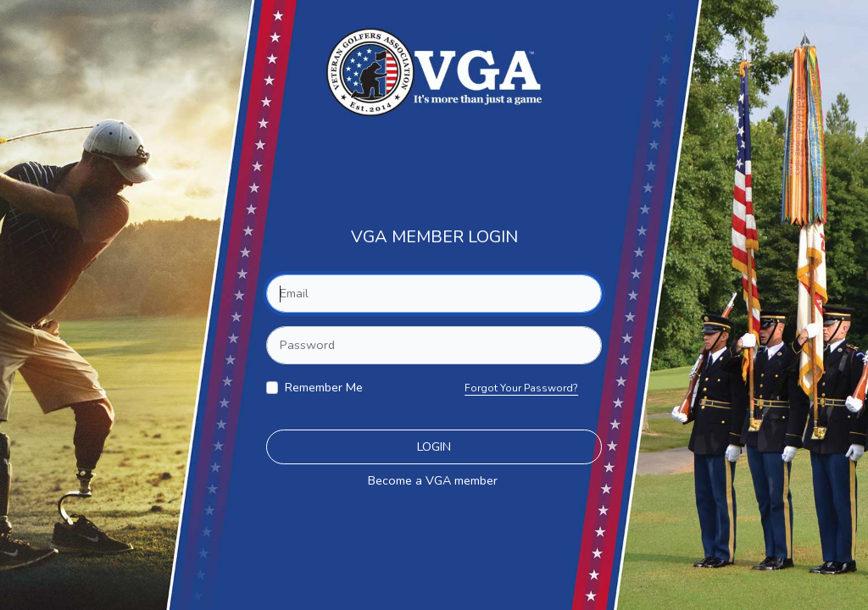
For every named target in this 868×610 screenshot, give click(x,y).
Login (434, 446)
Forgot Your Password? (521, 388)
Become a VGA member (433, 480)
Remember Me (324, 387)
